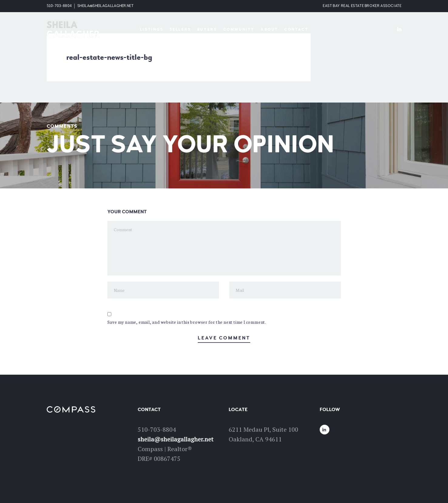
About (269, 29)
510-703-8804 (59, 6)
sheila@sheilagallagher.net (105, 6)
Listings (152, 29)
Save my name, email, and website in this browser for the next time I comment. (187, 322)
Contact (296, 29)
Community (239, 29)
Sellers (180, 29)
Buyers (207, 29)
